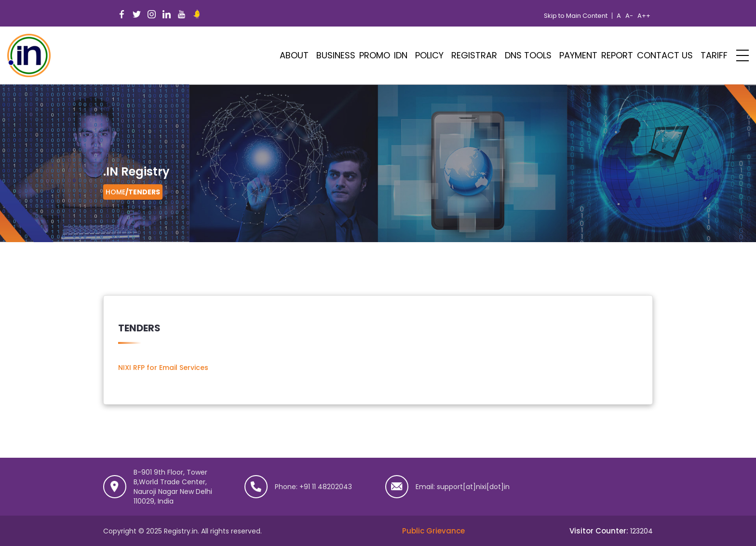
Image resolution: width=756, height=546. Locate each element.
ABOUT (294, 55)
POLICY (429, 55)
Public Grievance (433, 531)
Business (336, 55)
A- (629, 16)
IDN (401, 55)
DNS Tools (528, 55)
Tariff (714, 55)
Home (115, 192)
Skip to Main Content (576, 16)
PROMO (375, 55)
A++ (644, 16)
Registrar (474, 55)
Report (617, 55)
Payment (578, 55)
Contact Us (665, 55)
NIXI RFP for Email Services (163, 368)
